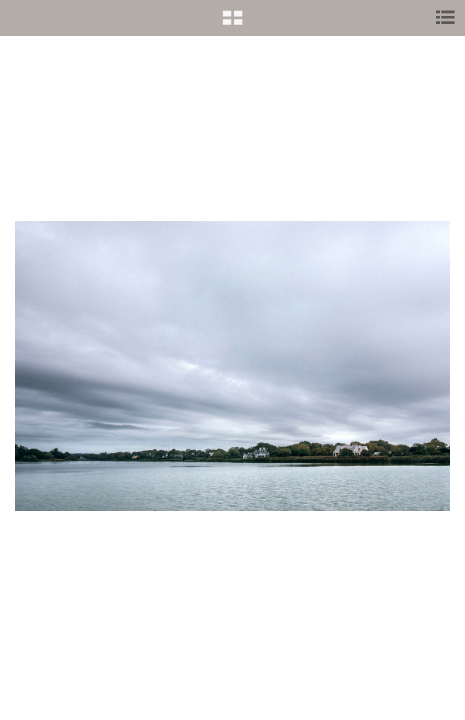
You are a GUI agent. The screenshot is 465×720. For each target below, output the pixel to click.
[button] (232, 25)
